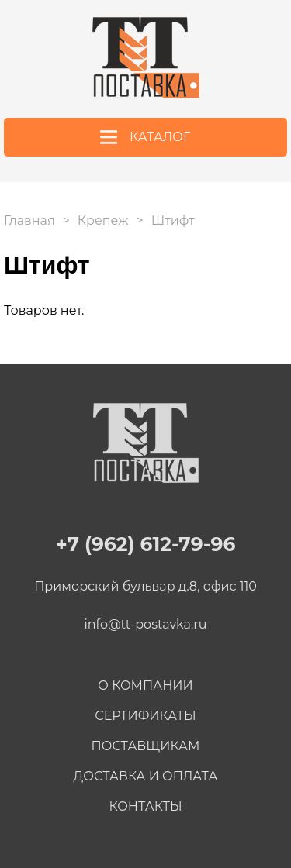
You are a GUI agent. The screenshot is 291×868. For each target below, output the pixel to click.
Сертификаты (145, 716)
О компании (145, 685)
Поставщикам (146, 746)
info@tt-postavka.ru (146, 624)
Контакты (145, 806)
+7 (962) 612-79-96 (269, 57)
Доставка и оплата (146, 776)
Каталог (160, 137)
